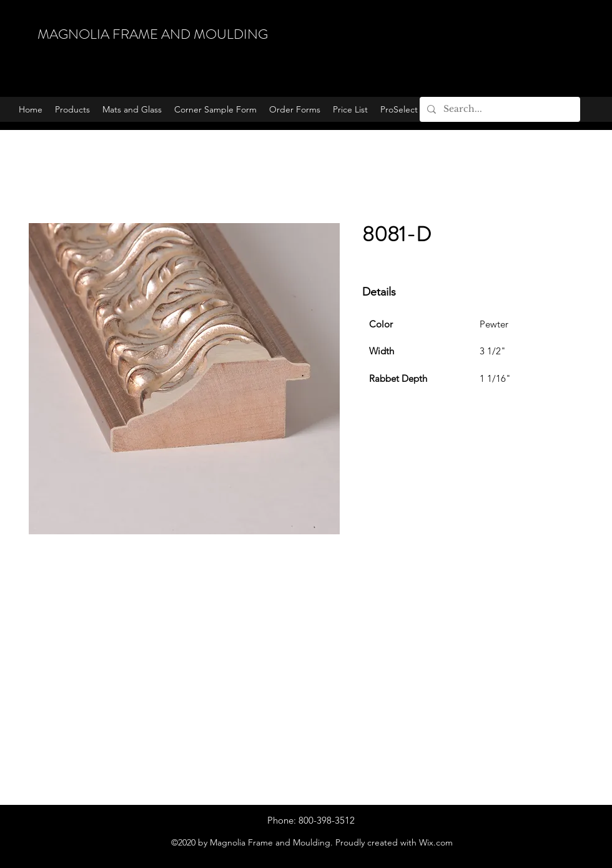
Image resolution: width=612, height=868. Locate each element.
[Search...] (499, 109)
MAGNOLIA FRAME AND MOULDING (153, 34)
